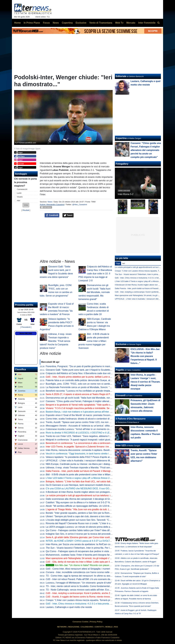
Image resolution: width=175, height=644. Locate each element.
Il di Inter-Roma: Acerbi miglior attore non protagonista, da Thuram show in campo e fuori (97, 492)
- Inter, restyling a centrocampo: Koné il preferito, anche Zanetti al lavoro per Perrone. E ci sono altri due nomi (105, 593)
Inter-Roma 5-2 (126, 194)
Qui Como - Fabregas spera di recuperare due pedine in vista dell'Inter (82, 551)
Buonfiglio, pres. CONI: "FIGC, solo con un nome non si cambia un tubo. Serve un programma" (95, 384)
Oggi (118, 263)
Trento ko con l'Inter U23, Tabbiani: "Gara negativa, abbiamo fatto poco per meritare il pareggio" (95, 436)
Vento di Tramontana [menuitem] (101, 23)
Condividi (52, 215)
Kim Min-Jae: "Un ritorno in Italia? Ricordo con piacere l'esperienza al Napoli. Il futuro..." (95, 565)
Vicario (20, 197)
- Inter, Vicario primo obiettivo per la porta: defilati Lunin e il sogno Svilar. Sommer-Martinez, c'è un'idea (101, 377)
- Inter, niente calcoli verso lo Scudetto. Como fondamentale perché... (83, 586)
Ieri (124, 263)
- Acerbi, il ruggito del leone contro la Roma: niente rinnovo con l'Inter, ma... (87, 597)
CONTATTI (99, 627)
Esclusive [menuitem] (81, 23)
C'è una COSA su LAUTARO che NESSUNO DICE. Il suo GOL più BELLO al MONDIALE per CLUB (97, 488)
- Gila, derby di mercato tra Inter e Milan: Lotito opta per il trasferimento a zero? (89, 562)
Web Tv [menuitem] (119, 23)
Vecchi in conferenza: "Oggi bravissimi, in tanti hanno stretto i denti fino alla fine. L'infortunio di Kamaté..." (100, 454)
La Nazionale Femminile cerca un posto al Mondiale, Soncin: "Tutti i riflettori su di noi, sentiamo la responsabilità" (104, 387)
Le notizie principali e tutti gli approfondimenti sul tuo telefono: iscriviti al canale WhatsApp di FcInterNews (100, 495)
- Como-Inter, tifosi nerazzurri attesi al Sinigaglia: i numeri (78, 569)
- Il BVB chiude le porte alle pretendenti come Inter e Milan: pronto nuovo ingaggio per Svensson (94, 341)
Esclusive (121, 344)
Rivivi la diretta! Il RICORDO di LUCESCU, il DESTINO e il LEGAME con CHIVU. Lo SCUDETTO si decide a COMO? (106, 433)
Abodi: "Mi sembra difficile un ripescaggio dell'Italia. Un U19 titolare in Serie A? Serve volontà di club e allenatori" (104, 506)
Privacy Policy (96, 622)
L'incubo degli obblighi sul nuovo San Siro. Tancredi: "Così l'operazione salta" (89, 520)
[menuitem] (158, 23)
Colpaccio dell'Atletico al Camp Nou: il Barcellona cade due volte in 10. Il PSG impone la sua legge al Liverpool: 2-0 (95, 274)
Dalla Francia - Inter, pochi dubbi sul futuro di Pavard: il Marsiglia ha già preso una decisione (93, 471)
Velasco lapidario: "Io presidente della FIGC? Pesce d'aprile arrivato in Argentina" (88, 457)
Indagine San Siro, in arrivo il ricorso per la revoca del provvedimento (81, 534)
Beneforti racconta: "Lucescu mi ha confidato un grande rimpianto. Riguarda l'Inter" (88, 391)
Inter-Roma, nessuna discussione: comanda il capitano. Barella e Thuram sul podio (89, 450)
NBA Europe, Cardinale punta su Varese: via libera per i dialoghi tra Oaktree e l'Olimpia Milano (94, 464)
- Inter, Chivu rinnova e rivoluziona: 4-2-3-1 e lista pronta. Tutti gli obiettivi (86, 604)
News (50, 202)
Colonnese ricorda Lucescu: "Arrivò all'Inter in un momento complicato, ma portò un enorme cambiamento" (101, 429)
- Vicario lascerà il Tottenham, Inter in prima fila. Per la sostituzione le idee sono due (94, 548)
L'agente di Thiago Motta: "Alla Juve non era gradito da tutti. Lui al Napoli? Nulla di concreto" (93, 509)
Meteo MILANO (26, 334)
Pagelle (120, 370)
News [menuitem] (56, 23)
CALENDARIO (87, 627)
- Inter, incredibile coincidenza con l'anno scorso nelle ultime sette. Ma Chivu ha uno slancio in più (100, 572)
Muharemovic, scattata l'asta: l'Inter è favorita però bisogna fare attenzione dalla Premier (91, 555)
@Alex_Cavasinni (80, 205)
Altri (19, 201)
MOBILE (109, 627)
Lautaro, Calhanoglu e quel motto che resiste (69, 607)
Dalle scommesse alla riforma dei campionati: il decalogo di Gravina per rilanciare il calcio (92, 499)
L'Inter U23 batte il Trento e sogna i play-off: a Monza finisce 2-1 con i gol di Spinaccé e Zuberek (95, 478)
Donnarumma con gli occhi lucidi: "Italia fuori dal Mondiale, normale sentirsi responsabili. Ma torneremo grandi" (94, 292)
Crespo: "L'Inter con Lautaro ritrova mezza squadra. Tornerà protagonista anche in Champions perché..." (100, 600)
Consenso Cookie (80, 622)
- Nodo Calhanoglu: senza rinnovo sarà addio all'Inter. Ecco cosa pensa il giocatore (90, 590)
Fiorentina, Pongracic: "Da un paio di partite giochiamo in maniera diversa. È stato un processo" (95, 366)
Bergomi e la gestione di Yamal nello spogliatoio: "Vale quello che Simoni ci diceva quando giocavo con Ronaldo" (104, 405)
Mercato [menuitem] (131, 23)
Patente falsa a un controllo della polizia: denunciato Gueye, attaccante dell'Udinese (89, 380)
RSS (116, 627)
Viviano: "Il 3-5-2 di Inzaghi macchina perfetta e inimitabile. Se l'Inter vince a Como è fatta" (92, 408)
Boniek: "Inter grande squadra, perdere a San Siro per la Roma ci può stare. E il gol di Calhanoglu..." (98, 513)
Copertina (121, 138)
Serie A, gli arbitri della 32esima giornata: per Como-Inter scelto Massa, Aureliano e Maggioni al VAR (98, 537)
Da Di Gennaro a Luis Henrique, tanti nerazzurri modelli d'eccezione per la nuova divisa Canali (94, 485)
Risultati (26, 210)
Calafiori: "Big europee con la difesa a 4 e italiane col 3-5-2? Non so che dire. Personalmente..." (95, 502)
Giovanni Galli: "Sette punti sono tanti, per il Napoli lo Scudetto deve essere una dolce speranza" (95, 370)
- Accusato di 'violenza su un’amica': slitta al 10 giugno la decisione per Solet (96, 426)
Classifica (20, 369)
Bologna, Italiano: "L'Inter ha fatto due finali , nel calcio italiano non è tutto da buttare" (92, 482)
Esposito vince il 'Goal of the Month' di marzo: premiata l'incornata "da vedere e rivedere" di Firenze (97, 415)
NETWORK (62, 627)
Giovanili (121, 395)
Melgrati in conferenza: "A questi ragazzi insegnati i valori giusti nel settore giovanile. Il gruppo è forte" (98, 440)
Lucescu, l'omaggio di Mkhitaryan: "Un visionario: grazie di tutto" (79, 583)
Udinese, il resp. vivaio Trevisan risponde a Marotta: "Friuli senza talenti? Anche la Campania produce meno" (56, 341)
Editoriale (121, 76)
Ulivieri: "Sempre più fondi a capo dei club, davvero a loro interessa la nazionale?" (88, 516)
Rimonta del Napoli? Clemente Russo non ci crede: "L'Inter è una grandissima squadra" (91, 523)
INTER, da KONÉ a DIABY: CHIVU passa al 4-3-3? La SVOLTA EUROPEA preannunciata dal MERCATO (100, 541)
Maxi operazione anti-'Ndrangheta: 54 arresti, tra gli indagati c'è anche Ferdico (86, 558)
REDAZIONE (74, 627)
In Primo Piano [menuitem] (32, 23)
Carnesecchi (22, 189)
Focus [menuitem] (46, 23)
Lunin (19, 193)
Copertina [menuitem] (67, 23)
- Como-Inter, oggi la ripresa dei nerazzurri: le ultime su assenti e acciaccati (86, 576)
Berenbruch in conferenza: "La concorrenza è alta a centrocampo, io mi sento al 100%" (91, 443)
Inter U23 (121, 445)
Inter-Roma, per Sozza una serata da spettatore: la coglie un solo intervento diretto (93, 544)
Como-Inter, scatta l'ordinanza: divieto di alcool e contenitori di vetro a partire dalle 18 (90, 419)
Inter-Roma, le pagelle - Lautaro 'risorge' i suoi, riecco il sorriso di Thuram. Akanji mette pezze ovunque (145, 382)
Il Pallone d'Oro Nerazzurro (131, 419)
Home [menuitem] (17, 23)
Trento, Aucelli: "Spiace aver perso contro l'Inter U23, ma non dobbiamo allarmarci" (88, 422)
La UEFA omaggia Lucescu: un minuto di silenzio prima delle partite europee (85, 527)
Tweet (68, 215)
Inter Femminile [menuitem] (147, 23)
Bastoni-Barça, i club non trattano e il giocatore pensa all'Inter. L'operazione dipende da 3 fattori (95, 412)
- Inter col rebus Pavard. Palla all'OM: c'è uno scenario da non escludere (86, 579)
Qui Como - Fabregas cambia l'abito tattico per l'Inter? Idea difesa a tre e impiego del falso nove (95, 530)
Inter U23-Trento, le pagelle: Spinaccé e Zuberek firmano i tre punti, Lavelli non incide (90, 447)
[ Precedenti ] (26, 327)
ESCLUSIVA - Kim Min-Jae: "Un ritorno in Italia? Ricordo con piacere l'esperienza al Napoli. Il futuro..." (145, 356)
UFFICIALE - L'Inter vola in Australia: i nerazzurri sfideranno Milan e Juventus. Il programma (93, 461)
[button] (26, 205)
